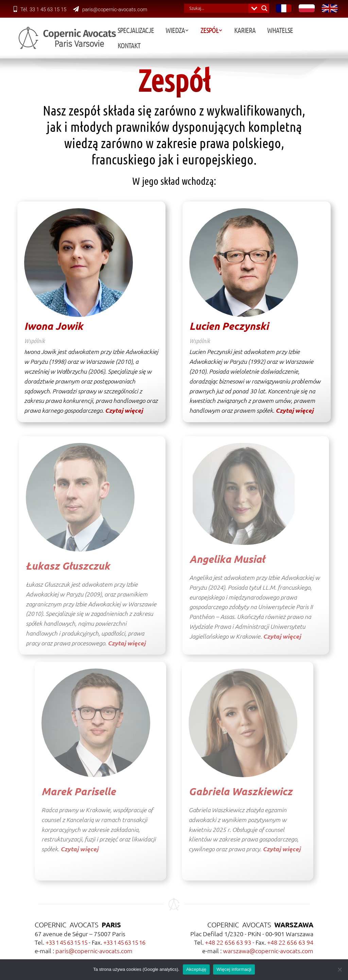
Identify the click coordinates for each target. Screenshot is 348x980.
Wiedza (173, 31)
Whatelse (278, 31)
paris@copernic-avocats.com (110, 10)
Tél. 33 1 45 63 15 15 (40, 10)
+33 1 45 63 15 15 (66, 942)
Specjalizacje (134, 31)
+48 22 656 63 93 (228, 942)
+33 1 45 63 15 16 (124, 942)
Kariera (243, 31)
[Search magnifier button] (265, 8)
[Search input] (218, 8)
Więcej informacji (234, 969)
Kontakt (314, 31)
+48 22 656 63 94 (290, 942)
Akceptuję (196, 969)
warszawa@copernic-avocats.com (268, 951)
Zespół (208, 31)
